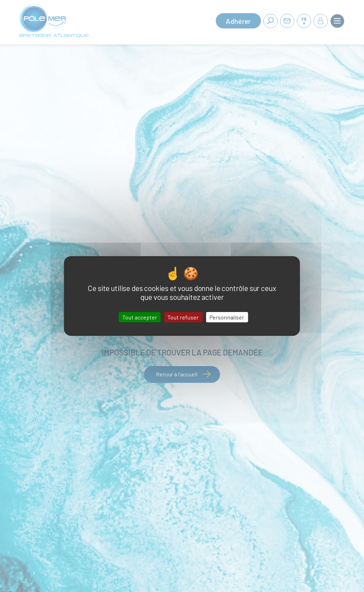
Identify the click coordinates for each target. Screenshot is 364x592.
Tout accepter (140, 317)
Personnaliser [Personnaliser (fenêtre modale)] (227, 317)
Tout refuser (183, 317)
